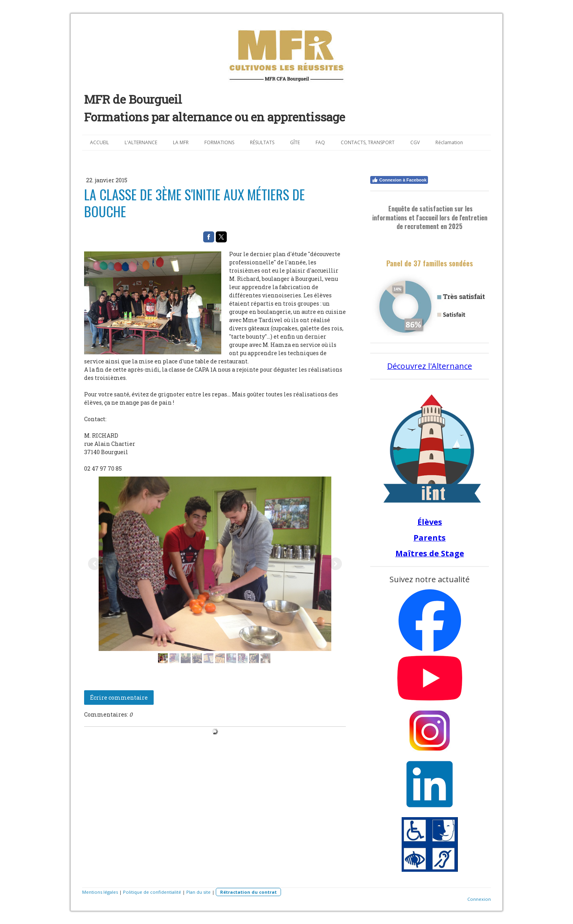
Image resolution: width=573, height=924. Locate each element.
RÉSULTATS (262, 142)
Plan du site (198, 892)
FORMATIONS (219, 142)
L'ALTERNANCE (141, 142)
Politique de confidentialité (152, 892)
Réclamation (449, 142)
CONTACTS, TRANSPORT (368, 142)
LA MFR (181, 142)
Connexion (479, 899)
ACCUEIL (99, 142)
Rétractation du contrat (248, 892)
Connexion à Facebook (399, 180)
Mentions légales (100, 892)
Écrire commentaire (119, 698)
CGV (415, 142)
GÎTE (295, 142)
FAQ (320, 142)
